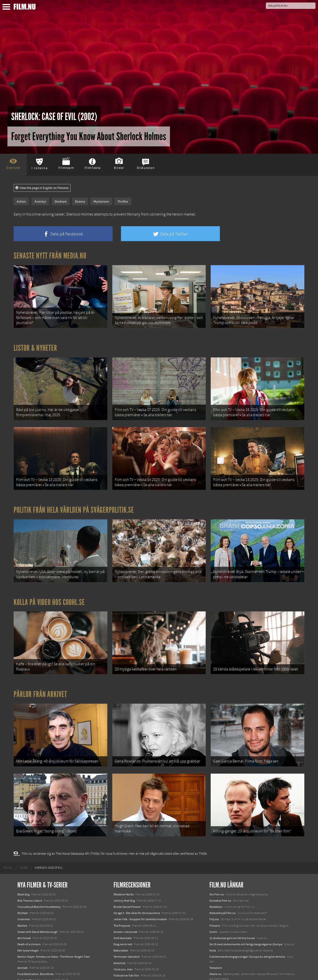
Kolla (213, 923)
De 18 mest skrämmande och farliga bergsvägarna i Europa (246, 916)
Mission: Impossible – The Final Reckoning (44, 959)
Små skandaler (123, 910)
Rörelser (23, 885)
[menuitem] (8, 840)
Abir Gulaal (24, 910)
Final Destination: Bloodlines (36, 946)
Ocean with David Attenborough (38, 904)
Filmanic (215, 898)
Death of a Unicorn (29, 916)
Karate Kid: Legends (30, 971)
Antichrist (119, 935)
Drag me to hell (123, 916)
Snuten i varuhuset (125, 904)
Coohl (213, 904)
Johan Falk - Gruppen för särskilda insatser (140, 891)
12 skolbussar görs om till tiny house (232, 910)
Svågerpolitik (218, 957)
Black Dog (23, 866)
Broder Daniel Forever (127, 879)
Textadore (216, 940)
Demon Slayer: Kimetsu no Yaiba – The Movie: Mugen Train (54, 929)
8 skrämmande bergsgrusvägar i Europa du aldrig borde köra (247, 929)
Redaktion (216, 879)
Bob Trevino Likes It (30, 873)
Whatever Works (124, 866)
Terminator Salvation (127, 929)
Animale (22, 940)
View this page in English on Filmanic (42, 188)
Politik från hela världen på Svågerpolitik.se (74, 498)
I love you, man (123, 941)
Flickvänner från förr (126, 948)
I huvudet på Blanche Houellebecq (39, 879)
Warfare (22, 898)
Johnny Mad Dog (124, 873)
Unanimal (24, 891)
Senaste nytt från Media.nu (50, 256)
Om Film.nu (217, 866)
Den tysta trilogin (28, 923)
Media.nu (215, 946)
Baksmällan (121, 923)
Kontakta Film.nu (220, 873)
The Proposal (122, 898)
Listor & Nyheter (35, 344)
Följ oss (214, 891)
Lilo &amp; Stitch (28, 965)
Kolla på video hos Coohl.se (49, 586)
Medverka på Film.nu (223, 885)
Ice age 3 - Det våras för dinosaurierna (137, 885)
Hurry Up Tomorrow (30, 952)
